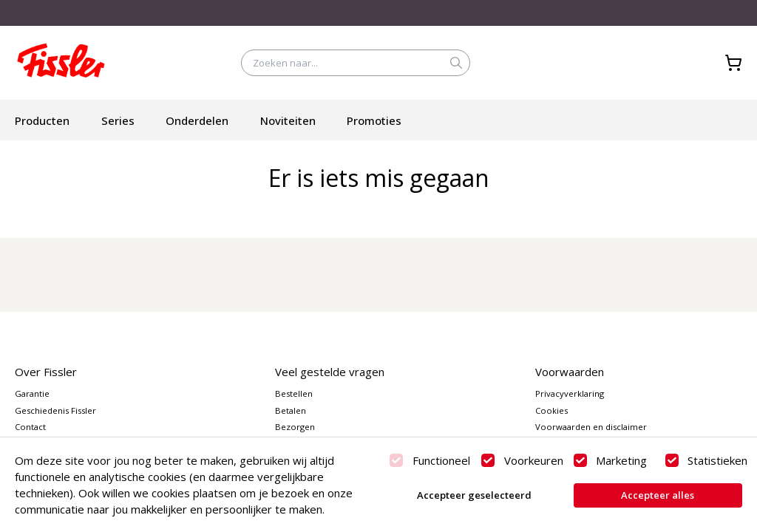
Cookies (551, 410)
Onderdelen (197, 120)
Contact (30, 427)
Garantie (32, 393)
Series (118, 120)
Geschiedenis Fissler (55, 410)
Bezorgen (295, 427)
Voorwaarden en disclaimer (591, 427)
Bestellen (294, 393)
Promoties (374, 120)
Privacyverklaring (570, 393)
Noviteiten (288, 120)
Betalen (291, 410)
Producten (42, 120)
